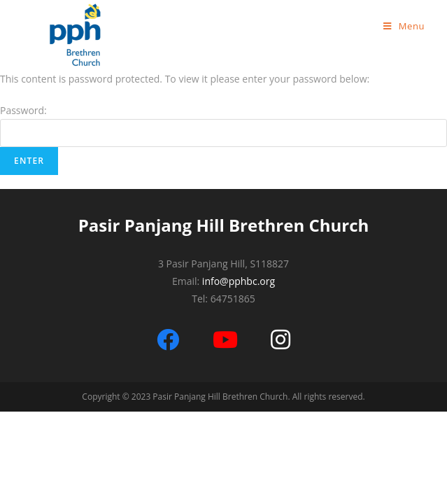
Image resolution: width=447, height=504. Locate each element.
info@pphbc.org (239, 281)
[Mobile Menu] (404, 26)
